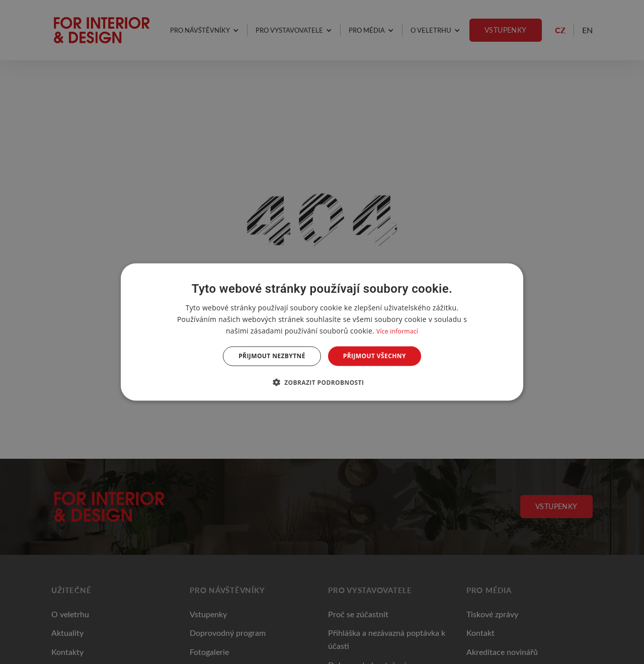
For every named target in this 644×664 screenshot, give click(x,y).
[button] (322, 382)
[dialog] (322, 332)
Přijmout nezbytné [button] (272, 356)
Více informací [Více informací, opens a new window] (397, 331)
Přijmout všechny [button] (375, 356)
